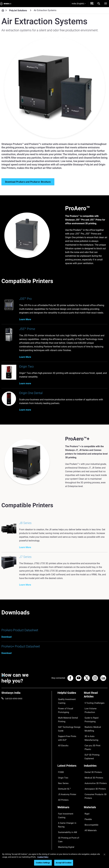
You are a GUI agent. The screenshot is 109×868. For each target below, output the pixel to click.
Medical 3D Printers (92, 757)
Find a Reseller (64, 827)
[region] (54, 859)
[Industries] (96, 748)
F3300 (60, 752)
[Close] (104, 854)
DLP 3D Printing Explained (95, 733)
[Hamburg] (106, 4)
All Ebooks (62, 740)
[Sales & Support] (69, 818)
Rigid (86, 786)
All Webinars (63, 810)
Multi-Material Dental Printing (67, 718)
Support (61, 823)
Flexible (87, 790)
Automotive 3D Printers (94, 761)
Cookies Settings (43, 863)
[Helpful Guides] (69, 696)
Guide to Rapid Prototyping (90, 715)
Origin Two (62, 757)
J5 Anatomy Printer (66, 769)
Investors (88, 848)
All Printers (62, 773)
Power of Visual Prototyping (64, 710)
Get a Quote (63, 831)
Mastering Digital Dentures (69, 806)
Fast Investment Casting (68, 786)
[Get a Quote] (92, 4)
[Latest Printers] (69, 748)
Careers (87, 835)
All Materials (89, 798)
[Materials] (96, 781)
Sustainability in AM (66, 794)
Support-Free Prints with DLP (68, 734)
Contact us (89, 827)
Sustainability (90, 844)
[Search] (99, 4)
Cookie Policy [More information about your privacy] (43, 857)
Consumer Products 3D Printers (94, 771)
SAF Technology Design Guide (68, 726)
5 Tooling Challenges (93, 704)
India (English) (79, 4)
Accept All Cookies (64, 863)
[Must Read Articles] (96, 698)
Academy (88, 839)
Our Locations (90, 831)
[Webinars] (69, 781)
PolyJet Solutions (18, 10)
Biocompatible (90, 794)
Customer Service (65, 844)
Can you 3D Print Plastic (94, 729)
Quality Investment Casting (66, 702)
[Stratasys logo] (6, 4)
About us (88, 823)
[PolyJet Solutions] (31, 10)
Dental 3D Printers (92, 752)
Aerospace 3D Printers (94, 765)
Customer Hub (64, 839)
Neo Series (62, 761)
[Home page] (2, 11)
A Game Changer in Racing (69, 790)
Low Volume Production (94, 709)
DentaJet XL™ (64, 765)
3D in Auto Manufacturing (95, 725)
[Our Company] (96, 818)
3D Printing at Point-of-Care (68, 800)
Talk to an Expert (65, 835)
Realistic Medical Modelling (96, 721)
